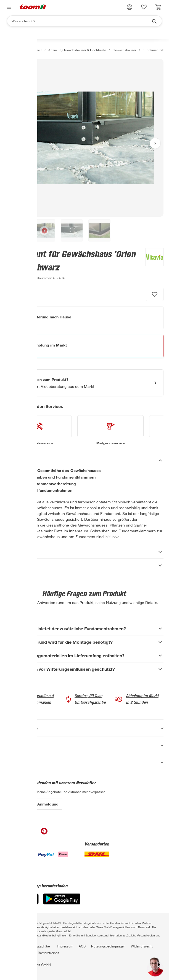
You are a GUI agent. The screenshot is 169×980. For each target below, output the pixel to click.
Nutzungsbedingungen (108, 946)
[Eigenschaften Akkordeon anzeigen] (84, 552)
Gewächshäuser (124, 50)
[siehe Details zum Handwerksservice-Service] (39, 430)
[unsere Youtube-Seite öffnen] (33, 833)
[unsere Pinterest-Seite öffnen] (44, 833)
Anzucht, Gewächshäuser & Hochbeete (77, 50)
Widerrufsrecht (142, 946)
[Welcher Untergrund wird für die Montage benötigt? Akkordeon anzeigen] (84, 642)
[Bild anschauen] (84, 138)
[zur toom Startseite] (33, 7)
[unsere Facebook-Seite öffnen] (11, 833)
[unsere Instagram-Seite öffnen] (22, 833)
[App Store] (22, 903)
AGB (82, 946)
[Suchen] (81, 21)
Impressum (65, 946)
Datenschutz (15, 946)
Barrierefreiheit (49, 953)
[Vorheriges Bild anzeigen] (14, 143)
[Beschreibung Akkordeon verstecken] (84, 460)
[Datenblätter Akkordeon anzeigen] (84, 565)
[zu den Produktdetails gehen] (16, 278)
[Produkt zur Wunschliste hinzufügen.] (155, 294)
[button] (130, 7)
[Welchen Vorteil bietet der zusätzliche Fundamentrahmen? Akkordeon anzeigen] (84, 629)
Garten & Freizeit (29, 50)
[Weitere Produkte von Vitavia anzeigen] (152, 265)
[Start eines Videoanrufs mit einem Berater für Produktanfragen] (84, 383)
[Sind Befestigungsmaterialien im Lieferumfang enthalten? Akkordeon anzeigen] (84, 656)
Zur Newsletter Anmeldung (34, 804)
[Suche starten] (154, 21)
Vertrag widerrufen (19, 953)
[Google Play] (62, 903)
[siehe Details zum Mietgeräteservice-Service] (110, 430)
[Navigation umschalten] (8, 7)
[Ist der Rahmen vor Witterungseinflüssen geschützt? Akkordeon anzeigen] (84, 669)
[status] (144, 7)
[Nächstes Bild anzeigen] (155, 143)
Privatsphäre (40, 946)
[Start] (8, 50)
